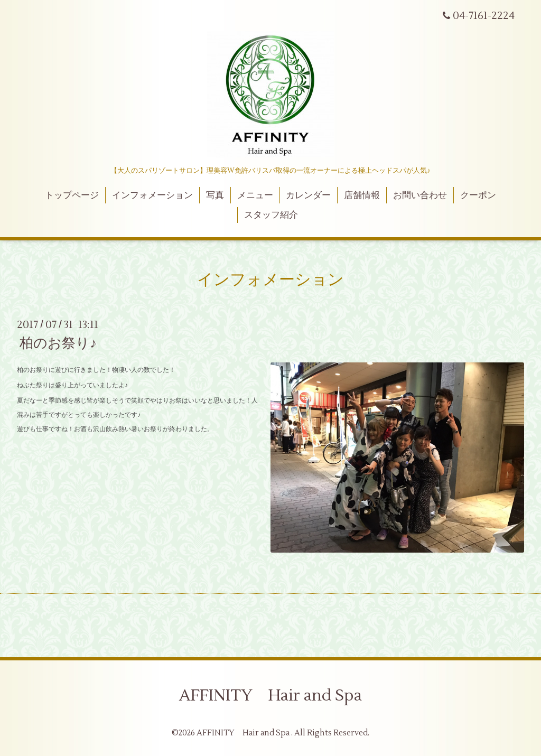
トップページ (72, 195)
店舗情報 (362, 195)
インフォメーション (152, 195)
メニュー (255, 195)
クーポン (478, 195)
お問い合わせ (420, 195)
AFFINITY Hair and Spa (270, 696)
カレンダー (308, 195)
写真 (215, 195)
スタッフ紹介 (271, 215)
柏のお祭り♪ (58, 343)
